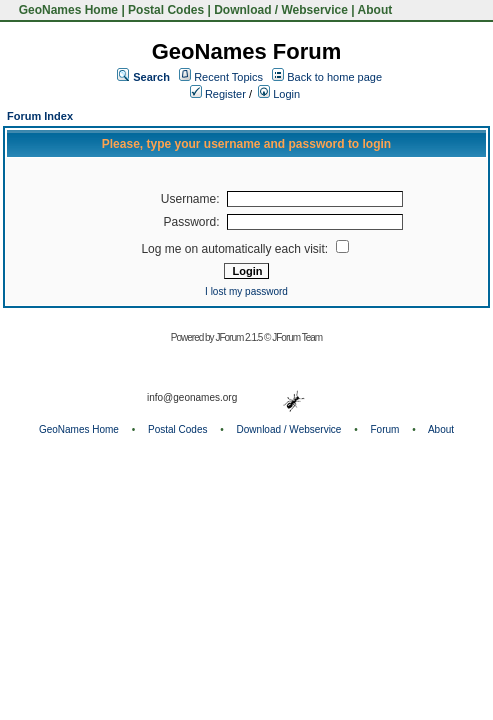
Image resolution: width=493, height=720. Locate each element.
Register (218, 94)
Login (279, 94)
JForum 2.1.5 (239, 337)
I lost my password (246, 291)
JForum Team (297, 337)
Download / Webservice (281, 10)
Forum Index (40, 116)
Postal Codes (166, 10)
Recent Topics (228, 77)
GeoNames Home (66, 10)
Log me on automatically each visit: (244, 249)
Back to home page (334, 77)
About (375, 10)
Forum (385, 429)
